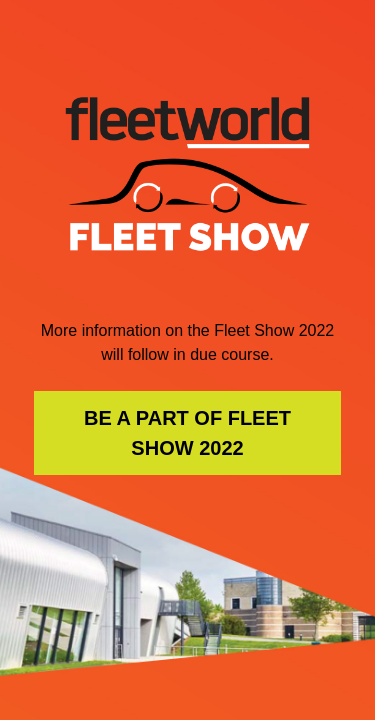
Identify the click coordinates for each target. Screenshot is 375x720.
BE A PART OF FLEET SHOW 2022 (187, 433)
